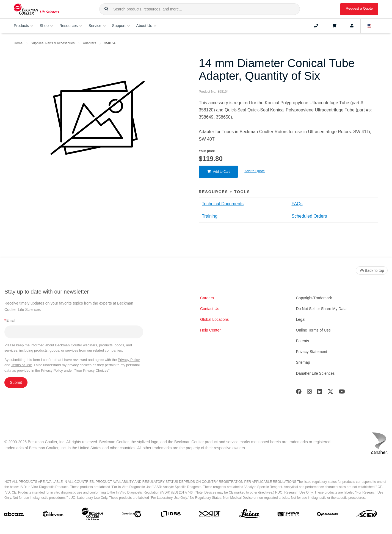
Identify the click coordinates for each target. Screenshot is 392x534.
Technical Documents (223, 204)
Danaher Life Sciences (315, 373)
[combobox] (199, 9)
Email (10, 320)
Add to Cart (218, 172)
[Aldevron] (53, 515)
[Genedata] (132, 515)
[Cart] (334, 26)
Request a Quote (359, 8)
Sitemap (303, 362)
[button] (106, 9)
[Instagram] (310, 393)
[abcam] (14, 515)
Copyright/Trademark (314, 298)
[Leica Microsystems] (249, 515)
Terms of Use (22, 365)
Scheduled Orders (309, 216)
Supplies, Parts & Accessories (53, 43)
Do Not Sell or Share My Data (321, 309)
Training (210, 216)
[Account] (352, 26)
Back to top (372, 270)
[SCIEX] (367, 515)
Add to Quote (255, 171)
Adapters (89, 43)
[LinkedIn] (320, 393)
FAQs (297, 204)
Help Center (210, 330)
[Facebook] (299, 393)
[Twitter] (330, 393)
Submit (16, 382)
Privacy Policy (129, 360)
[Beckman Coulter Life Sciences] (92, 515)
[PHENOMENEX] (328, 515)
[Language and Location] (369, 26)
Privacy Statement (312, 352)
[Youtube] (342, 393)
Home (18, 43)
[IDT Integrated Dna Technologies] (210, 515)
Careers (207, 298)
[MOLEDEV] (288, 515)
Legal (301, 319)
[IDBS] (171, 515)
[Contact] (316, 26)
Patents (303, 341)
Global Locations (214, 319)
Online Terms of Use (314, 330)
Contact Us (210, 309)
